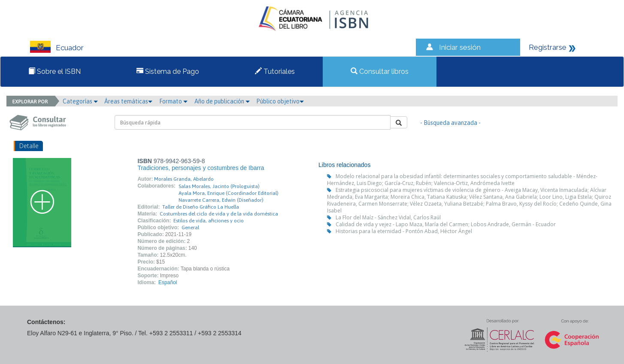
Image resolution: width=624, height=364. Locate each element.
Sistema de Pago (168, 71)
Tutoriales (275, 71)
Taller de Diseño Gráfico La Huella (201, 207)
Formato (173, 101)
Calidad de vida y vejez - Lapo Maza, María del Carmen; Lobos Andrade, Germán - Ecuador (446, 224)
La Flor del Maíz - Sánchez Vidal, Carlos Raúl (388, 217)
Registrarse (548, 47)
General (190, 227)
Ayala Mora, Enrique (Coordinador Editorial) (229, 193)
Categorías (80, 101)
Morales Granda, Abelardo (184, 179)
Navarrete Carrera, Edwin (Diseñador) (221, 200)
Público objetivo (280, 101)
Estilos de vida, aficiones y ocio (209, 221)
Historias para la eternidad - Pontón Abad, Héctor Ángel (404, 231)
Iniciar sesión (460, 47)
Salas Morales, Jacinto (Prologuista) (219, 186)
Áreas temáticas (128, 101)
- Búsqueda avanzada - (450, 123)
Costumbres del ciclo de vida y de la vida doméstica (219, 214)
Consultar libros (380, 71)
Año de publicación (222, 101)
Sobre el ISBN (55, 71)
